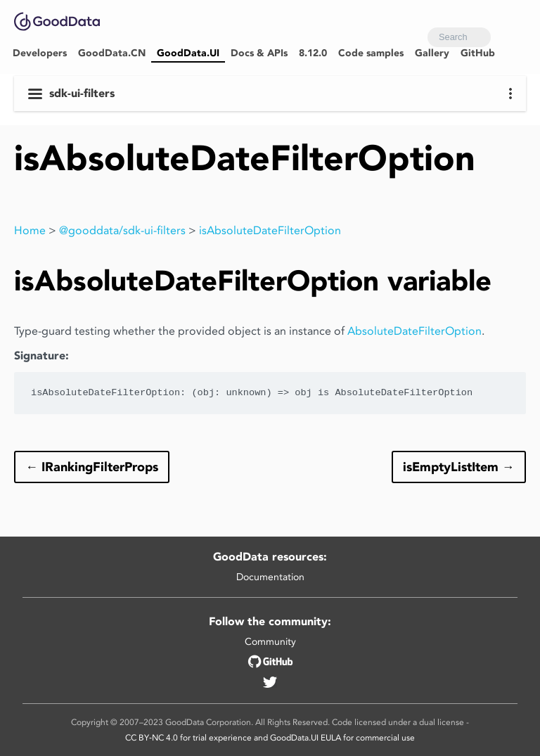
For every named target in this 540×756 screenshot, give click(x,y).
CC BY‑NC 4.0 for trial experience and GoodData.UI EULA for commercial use (270, 737)
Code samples (371, 53)
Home (30, 230)
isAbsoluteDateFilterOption (270, 230)
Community (270, 641)
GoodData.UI (188, 53)
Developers (40, 53)
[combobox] (459, 37)
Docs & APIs (259, 53)
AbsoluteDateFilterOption (414, 331)
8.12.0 (313, 53)
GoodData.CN (112, 53)
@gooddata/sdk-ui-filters (122, 230)
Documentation (270, 577)
